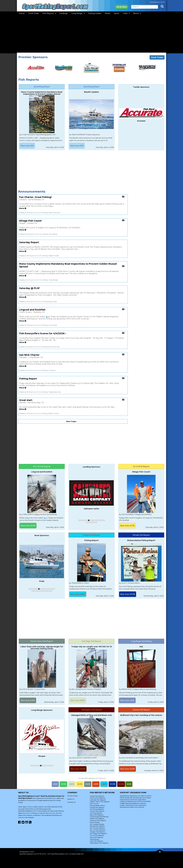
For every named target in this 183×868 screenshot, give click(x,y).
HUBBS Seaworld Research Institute (133, 803)
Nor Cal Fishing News (98, 830)
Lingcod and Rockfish (32, 310)
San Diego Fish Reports (98, 834)
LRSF (55, 784)
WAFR (121, 784)
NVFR (113, 784)
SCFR (80, 784)
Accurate (141, 121)
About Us (71, 799)
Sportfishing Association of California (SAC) (136, 796)
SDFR (72, 784)
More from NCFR (28, 526)
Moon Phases (95, 822)
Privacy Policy (73, 796)
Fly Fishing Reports (97, 809)
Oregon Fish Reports (97, 832)
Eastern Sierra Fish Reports (100, 802)
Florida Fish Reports (97, 807)
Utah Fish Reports (96, 841)
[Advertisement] (91, 34)
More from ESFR (28, 700)
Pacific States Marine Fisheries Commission (135, 798)
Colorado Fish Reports (98, 800)
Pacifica (42, 579)
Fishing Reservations (97, 805)
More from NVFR (128, 594)
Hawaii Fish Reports (97, 811)
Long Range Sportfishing (99, 817)
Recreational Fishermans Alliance (132, 807)
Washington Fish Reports (99, 843)
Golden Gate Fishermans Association (133, 805)
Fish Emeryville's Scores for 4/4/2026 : (43, 333)
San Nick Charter (29, 355)
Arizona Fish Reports (97, 798)
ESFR (88, 784)
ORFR (104, 784)
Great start (26, 400)
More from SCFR (127, 526)
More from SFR (27, 146)
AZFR (96, 784)
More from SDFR (78, 700)
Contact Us (71, 802)
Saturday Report (29, 242)
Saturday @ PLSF (29, 288)
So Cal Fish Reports (97, 835)
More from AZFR (127, 769)
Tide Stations (94, 839)
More (23, 208)
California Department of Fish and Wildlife (135, 801)
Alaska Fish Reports (97, 796)
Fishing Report (28, 379)
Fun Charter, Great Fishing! (35, 197)
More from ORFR (78, 594)
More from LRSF (127, 700)
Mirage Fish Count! (30, 221)
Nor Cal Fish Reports (97, 828)
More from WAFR (78, 769)
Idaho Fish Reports (97, 815)
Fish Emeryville (92, 500)
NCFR (63, 784)
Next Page (72, 421)
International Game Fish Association (133, 800)
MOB (129, 784)
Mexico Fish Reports (97, 819)
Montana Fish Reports (98, 820)
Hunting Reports (96, 813)
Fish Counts (94, 804)
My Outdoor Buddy (97, 824)
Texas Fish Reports (96, 837)
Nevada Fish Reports (97, 826)
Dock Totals (157, 57)
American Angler (42, 753)
